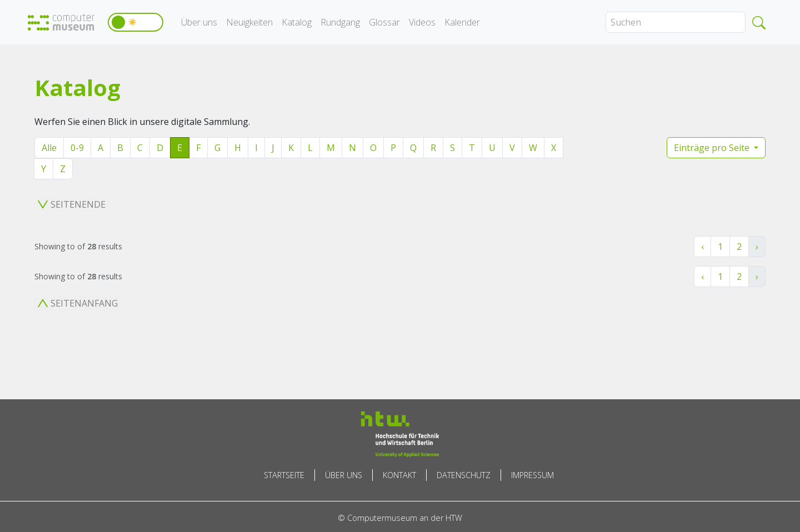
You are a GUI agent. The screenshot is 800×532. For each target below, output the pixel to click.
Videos (422, 22)
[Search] (676, 22)
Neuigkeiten (249, 22)
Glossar (384, 22)
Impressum (532, 475)
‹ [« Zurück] (702, 247)
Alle (49, 148)
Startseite (284, 475)
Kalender (462, 22)
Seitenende (72, 204)
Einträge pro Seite (713, 148)
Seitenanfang (78, 303)
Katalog (297, 22)
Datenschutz (464, 475)
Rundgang (340, 22)
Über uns (199, 22)
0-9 (77, 148)
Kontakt (399, 475)
